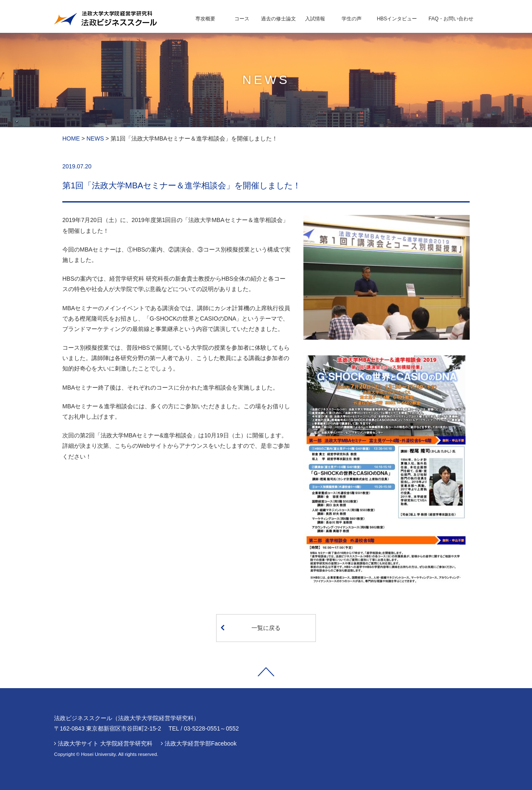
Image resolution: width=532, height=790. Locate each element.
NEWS (95, 138)
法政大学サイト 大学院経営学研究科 (105, 743)
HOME (71, 138)
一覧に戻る (251, 627)
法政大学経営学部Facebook (201, 743)
